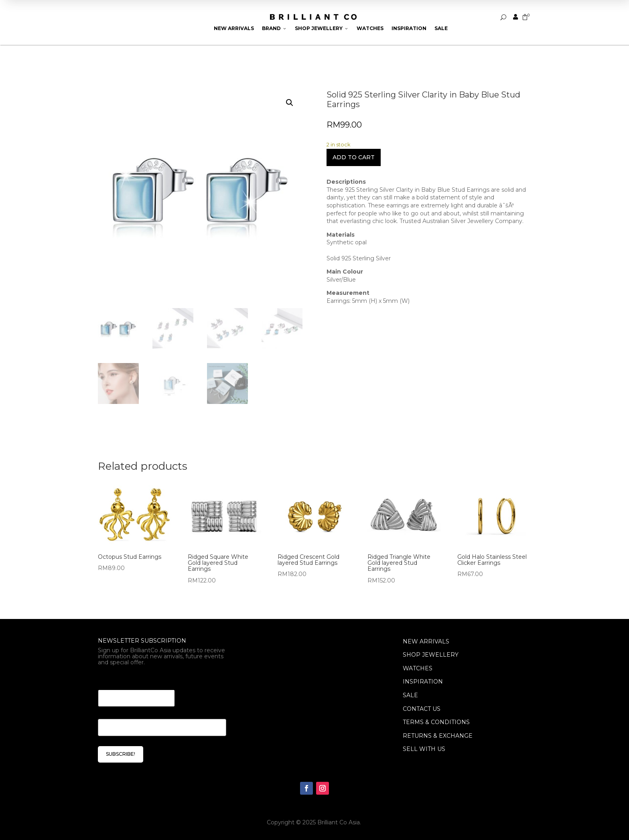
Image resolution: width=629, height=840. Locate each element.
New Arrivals (234, 28)
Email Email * (120, 680)
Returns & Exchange (438, 736)
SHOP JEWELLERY (431, 655)
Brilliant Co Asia (339, 822)
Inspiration (409, 28)
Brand (274, 28)
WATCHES (418, 668)
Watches (370, 28)
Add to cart (354, 157)
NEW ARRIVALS (426, 641)
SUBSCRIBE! (121, 754)
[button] (290, 103)
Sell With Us (424, 749)
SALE (410, 695)
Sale (441, 28)
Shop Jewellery (322, 28)
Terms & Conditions (436, 722)
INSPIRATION (423, 682)
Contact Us (422, 709)
